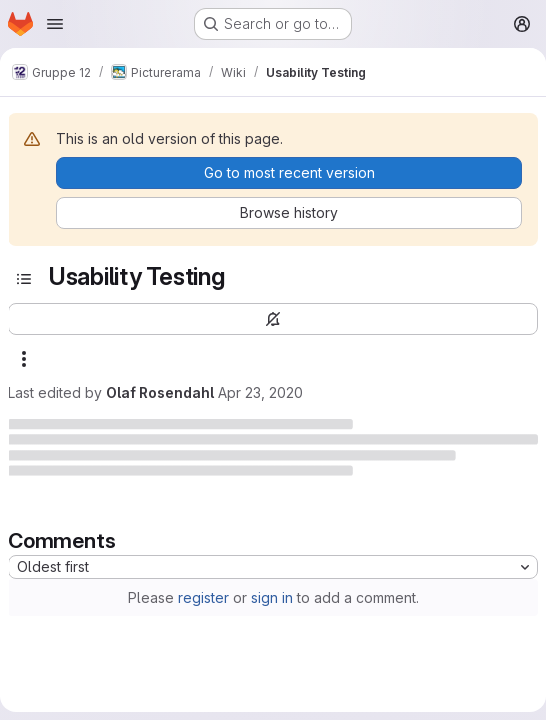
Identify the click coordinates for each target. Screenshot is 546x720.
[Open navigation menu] (55, 24)
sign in (272, 597)
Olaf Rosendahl (160, 392)
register (203, 597)
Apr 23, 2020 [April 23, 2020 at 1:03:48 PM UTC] (260, 392)
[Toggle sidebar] (24, 279)
